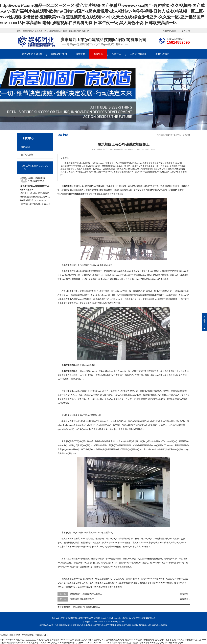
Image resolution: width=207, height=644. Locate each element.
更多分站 (186, 31)
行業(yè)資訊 (27, 155)
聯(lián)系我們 (169, 31)
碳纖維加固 (147, 625)
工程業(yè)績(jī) (138, 54)
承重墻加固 (88, 625)
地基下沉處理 (109, 625)
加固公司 (58, 625)
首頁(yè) (169, 135)
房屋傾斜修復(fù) (121, 625)
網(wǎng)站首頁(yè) (32, 54)
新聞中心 (98, 54)
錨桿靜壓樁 (163, 625)
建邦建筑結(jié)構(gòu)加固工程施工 (86, 594)
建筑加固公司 (79, 607)
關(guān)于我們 (59, 54)
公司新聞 (25, 147)
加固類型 (80, 54)
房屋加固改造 (67, 625)
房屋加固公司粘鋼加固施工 (82, 599)
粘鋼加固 (155, 625)
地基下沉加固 (98, 625)
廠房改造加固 (78, 625)
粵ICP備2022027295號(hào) (144, 618)
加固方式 (116, 54)
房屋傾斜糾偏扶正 (135, 625)
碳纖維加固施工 (93, 607)
